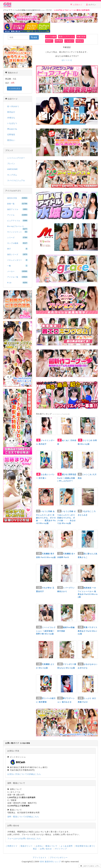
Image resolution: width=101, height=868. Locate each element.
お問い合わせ (46, 849)
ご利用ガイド (12, 846)
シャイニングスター (16, 158)
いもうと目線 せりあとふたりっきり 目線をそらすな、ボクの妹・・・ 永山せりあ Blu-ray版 (67, 517)
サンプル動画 (51, 37)
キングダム (12, 175)
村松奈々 (49, 41)
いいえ (69, 60)
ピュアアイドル (18, 221)
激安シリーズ (18, 254)
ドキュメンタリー (18, 260)
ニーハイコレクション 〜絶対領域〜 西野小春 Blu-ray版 (46, 631)
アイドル (18, 215)
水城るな (11, 118)
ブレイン (11, 164)
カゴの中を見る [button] (14, 89)
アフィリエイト (40, 858)
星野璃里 (59, 41)
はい (64, 60)
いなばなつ (69, 41)
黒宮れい (11, 140)
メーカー (18, 271)
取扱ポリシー (27, 846)
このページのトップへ (90, 866)
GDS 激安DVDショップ (50, 862)
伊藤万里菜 (81, 37)
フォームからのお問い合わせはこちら (24, 838)
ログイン (91, 5)
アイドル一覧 (18, 277)
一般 (18, 266)
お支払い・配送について (47, 846)
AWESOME (12, 169)
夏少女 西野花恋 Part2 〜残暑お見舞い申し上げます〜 (67, 478)
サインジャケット (18, 232)
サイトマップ (61, 849)
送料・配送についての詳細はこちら (23, 817)
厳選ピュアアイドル (66, 37)
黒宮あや (11, 112)
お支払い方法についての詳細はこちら (24, 774)
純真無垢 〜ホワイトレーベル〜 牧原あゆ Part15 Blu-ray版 (88, 592)
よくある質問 (67, 846)
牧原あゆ (80, 41)
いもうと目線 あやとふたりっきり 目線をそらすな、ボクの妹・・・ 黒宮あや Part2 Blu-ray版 (46, 517)
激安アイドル (18, 209)
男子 (18, 249)
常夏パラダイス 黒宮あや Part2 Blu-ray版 (88, 631)
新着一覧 (18, 204)
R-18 (18, 283)
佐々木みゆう (13, 106)
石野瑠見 (11, 135)
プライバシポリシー (59, 858)
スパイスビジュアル (16, 180)
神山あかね (12, 129)
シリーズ (18, 237)
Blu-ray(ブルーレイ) (18, 227)
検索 (34, 37)
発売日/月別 (18, 198)
